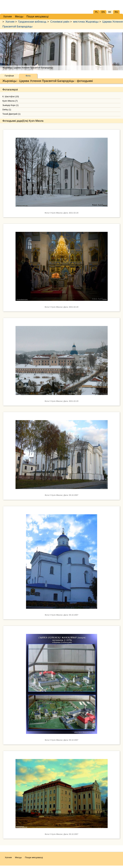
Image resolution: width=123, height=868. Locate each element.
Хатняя (10, 22)
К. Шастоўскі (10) (11, 96)
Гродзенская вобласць (32, 22)
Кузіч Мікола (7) (10, 101)
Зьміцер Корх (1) (11, 105)
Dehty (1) (7, 110)
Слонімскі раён (60, 22)
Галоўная (9, 76)
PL (96, 12)
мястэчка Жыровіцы (86, 22)
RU (116, 12)
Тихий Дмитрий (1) (11, 114)
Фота (28, 76)
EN (103, 12)
